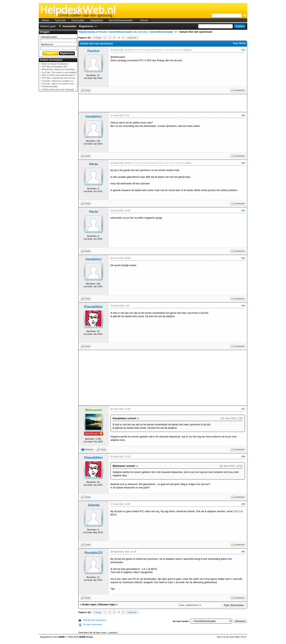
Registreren (86, 26)
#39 (243, 504)
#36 (243, 306)
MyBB (62, 637)
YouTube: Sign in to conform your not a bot (62, 84)
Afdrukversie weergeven (95, 620)
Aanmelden (69, 26)
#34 (243, 211)
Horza (94, 164)
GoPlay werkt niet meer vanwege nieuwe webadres (66, 89)
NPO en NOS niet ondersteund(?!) (58, 75)
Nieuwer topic (107, 604)
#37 (243, 409)
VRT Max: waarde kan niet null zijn (58, 78)
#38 (243, 456)
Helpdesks (97, 20)
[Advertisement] (58, 155)
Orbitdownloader (49, 86)
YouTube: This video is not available (59, 72)
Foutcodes (78, 20)
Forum (144, 20)
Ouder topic (89, 604)
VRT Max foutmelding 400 (54, 67)
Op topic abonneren (93, 624)
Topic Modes (239, 43)
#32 (243, 115)
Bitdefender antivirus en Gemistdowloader (62, 69)
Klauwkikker (93, 307)
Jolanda (94, 505)
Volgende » (133, 38)
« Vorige (97, 38)
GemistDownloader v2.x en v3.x (128, 32)
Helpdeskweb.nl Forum (92, 32)
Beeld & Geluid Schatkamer (55, 64)
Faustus (93, 51)
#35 (243, 258)
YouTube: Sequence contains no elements (62, 81)
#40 (243, 552)
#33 (243, 163)
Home (45, 20)
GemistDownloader (122, 20)
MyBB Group (86, 637)
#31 (243, 50)
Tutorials (60, 20)
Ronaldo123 (94, 553)
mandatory (94, 116)
